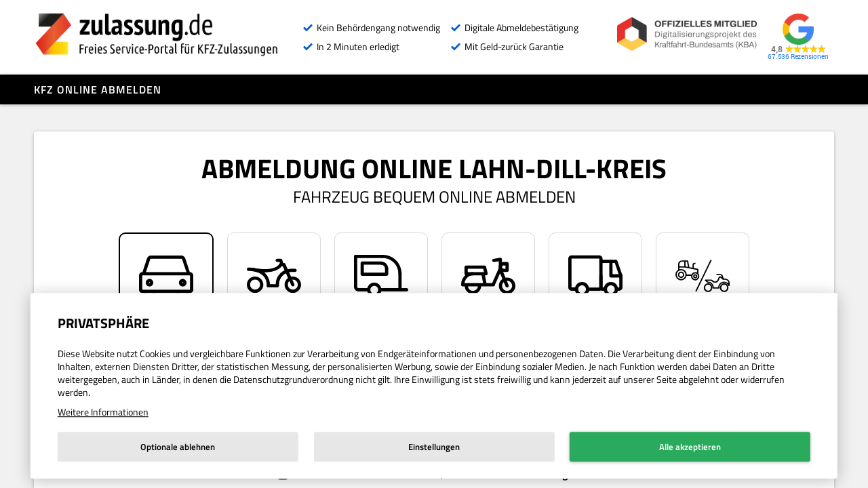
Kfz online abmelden (98, 89)
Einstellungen (434, 447)
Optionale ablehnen (178, 447)
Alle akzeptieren (690, 447)
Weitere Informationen (103, 412)
